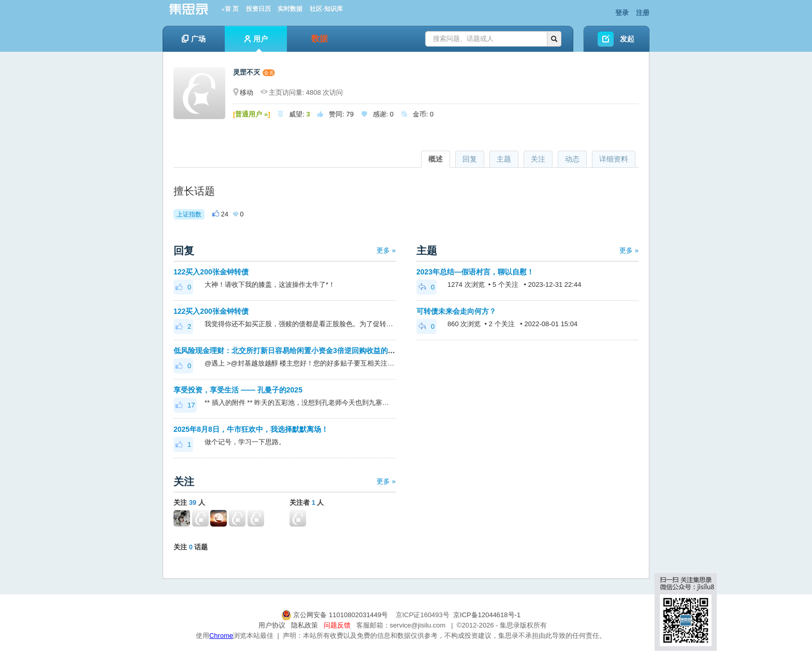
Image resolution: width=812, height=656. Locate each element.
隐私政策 (304, 625)
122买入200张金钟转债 (211, 272)
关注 (538, 159)
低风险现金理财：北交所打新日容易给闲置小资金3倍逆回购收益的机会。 (292, 351)
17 (185, 405)
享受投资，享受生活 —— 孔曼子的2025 (238, 390)
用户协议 (272, 625)
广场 (194, 39)
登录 (622, 13)
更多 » (386, 250)
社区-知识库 (326, 9)
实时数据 (290, 9)
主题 (504, 159)
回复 (470, 159)
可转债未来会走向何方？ (456, 311)
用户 (256, 43)
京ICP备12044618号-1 (487, 615)
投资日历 (258, 9)
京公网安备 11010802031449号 (336, 615)
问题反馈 (337, 625)
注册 (643, 13)
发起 (627, 39)
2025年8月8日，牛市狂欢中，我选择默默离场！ (251, 429)
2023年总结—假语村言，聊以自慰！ (475, 272)
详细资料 (614, 159)
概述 (436, 159)
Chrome (221, 636)
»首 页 (230, 9)
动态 (572, 159)
